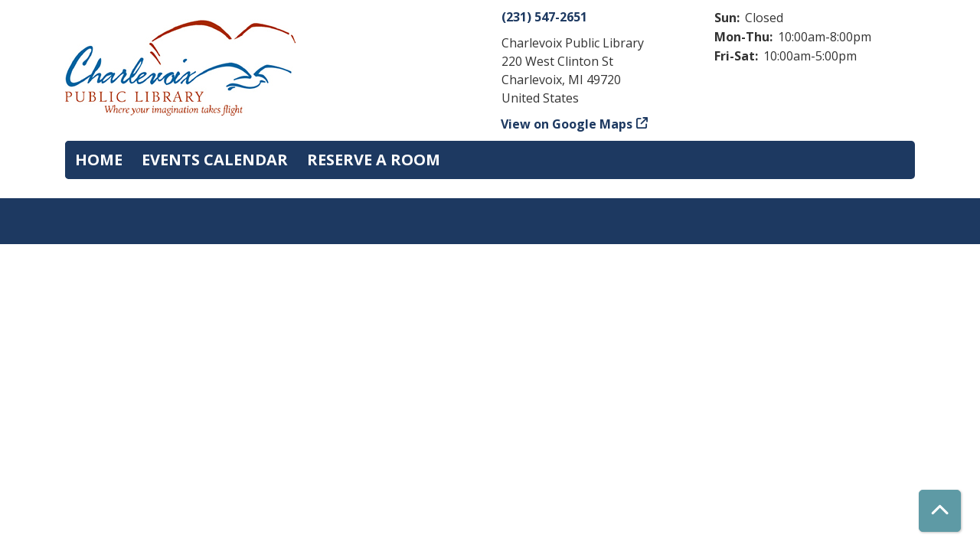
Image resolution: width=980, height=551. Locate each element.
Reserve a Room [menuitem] (374, 160)
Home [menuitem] (99, 160)
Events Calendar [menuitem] (215, 160)
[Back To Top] (940, 511)
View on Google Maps (567, 124)
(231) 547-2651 (544, 17)
